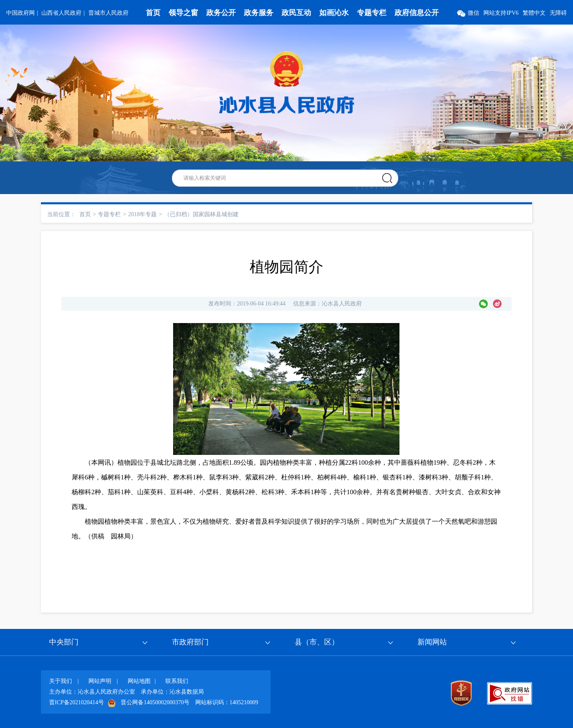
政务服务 (259, 13)
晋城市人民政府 (108, 13)
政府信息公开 (417, 13)
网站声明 (100, 681)
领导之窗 (183, 13)
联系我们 (177, 681)
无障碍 (558, 13)
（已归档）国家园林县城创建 (201, 214)
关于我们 (61, 681)
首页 (153, 13)
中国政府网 (20, 13)
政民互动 (296, 13)
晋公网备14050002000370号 (155, 702)
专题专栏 (372, 13)
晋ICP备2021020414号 (77, 702)
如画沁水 (334, 13)
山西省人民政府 (61, 13)
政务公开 (221, 13)
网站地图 (139, 681)
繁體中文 (534, 13)
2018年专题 (142, 214)
